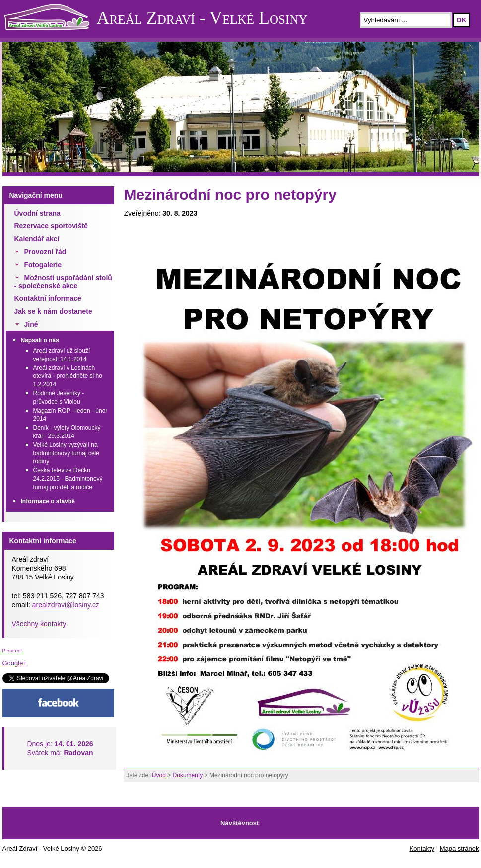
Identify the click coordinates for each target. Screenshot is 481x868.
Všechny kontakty (39, 624)
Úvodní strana (37, 213)
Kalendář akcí (37, 239)
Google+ (15, 663)
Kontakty (422, 848)
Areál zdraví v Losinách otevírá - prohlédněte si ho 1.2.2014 (68, 376)
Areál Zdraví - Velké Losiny (202, 18)
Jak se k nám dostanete (53, 311)
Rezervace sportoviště (51, 226)
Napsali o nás (40, 340)
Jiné (31, 324)
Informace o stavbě (48, 501)
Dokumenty (188, 775)
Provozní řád (45, 252)
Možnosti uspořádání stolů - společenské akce (63, 282)
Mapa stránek (459, 848)
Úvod (159, 775)
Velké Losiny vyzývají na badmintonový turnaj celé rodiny (66, 453)
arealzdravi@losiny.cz (66, 605)
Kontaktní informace (48, 298)
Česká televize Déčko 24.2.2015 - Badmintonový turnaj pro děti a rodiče (68, 479)
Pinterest (12, 651)
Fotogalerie (43, 265)
